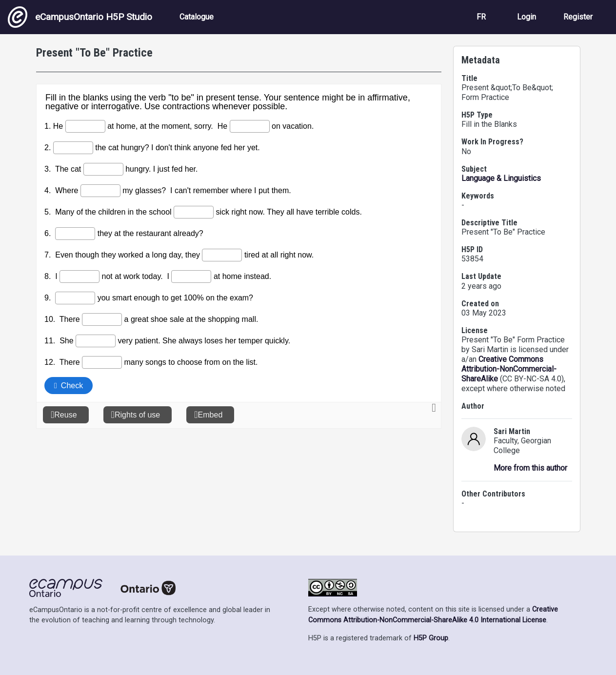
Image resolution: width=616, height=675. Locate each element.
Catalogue (197, 17)
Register (578, 17)
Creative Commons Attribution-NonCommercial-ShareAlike (509, 369)
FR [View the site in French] (481, 17)
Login (527, 17)
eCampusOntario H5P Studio (80, 17)
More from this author (530, 468)
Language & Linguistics (501, 178)
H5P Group (431, 638)
